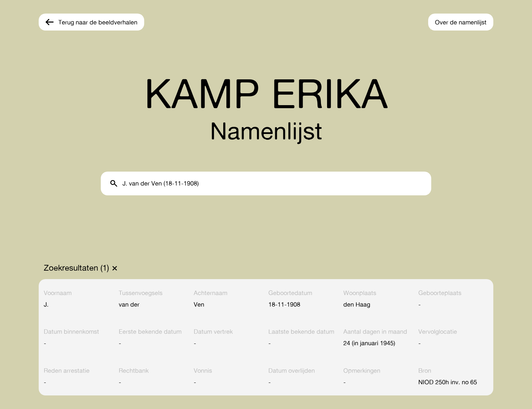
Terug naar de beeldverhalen (98, 22)
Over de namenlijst (461, 22)
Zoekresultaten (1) (76, 268)
